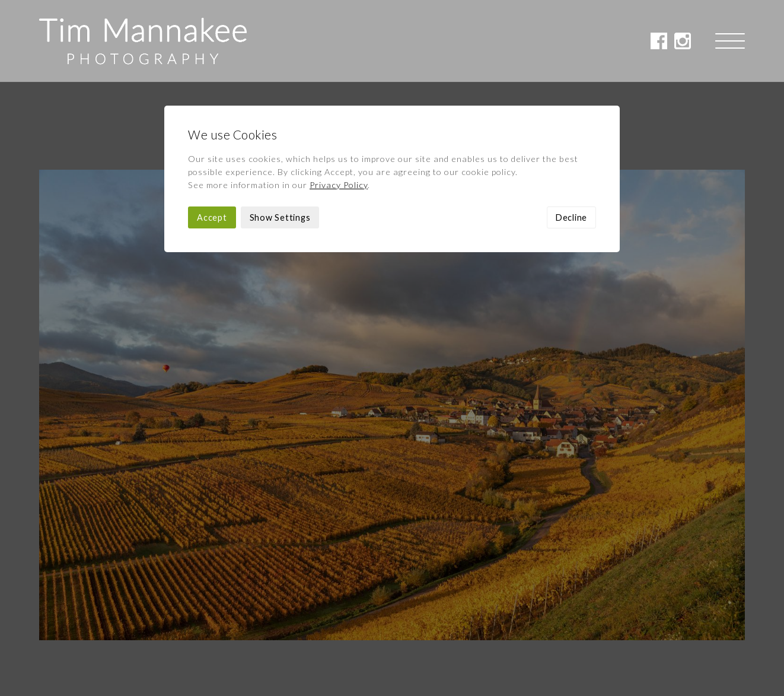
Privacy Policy (339, 103)
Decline (571, 136)
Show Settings (280, 136)
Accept (212, 136)
